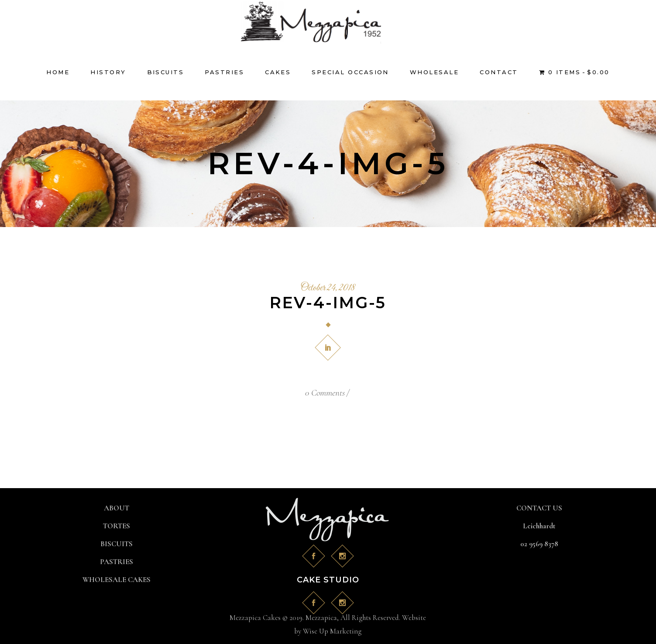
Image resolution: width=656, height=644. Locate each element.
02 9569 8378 (539, 544)
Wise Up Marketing (332, 631)
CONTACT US (539, 508)
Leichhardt (539, 526)
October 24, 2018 (328, 288)
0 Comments (325, 393)
